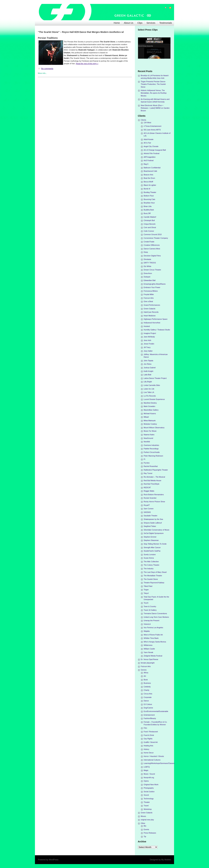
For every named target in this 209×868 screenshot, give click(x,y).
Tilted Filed (148, 586)
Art (145, 676)
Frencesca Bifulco (151, 291)
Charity (146, 690)
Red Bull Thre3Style (152, 484)
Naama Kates (149, 435)
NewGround (148, 438)
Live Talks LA (149, 392)
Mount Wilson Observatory (154, 428)
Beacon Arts (148, 175)
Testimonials (166, 23)
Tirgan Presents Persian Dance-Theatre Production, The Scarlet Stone (153, 84)
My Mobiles (166, 860)
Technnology (149, 799)
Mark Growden (149, 406)
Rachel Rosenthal (151, 466)
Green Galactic (150, 309)
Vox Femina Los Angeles (153, 628)
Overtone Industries (151, 445)
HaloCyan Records (151, 312)
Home (117, 23)
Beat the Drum (149, 178)
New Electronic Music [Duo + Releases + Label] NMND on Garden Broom (155, 108)
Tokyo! (146, 593)
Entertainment (149, 715)
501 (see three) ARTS (152, 130)
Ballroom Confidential (152, 168)
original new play (147, 820)
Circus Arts (148, 694)
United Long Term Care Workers (156, 617)
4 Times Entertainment (153, 126)
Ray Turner (148, 473)
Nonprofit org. (149, 777)
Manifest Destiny (150, 403)
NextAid (147, 442)
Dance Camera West (152, 249)
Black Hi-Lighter (150, 185)
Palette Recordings (151, 449)
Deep (146, 252)
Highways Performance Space (156, 319)
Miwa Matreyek (150, 421)
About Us (129, 23)
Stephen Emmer (150, 537)
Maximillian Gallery (151, 410)
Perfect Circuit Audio (152, 452)
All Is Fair (147, 143)
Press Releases (150, 833)
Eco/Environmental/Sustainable (156, 711)
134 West (147, 123)
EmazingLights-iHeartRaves (155, 284)
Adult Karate (149, 139)
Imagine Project (150, 333)
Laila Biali (147, 375)
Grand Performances (152, 305)
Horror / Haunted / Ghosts (154, 756)
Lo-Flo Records (150, 396)
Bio (145, 826)
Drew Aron (148, 273)
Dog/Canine (148, 708)
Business (147, 683)
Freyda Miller (149, 294)
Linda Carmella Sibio (152, 385)
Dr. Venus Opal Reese (149, 659)
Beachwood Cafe (150, 171)
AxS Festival (149, 160)
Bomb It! (147, 189)
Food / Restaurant (151, 732)
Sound (146, 795)
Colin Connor (149, 231)
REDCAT (147, 488)
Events (146, 829)
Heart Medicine (150, 316)
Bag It (146, 164)
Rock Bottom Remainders (154, 495)
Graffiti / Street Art (151, 742)
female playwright (148, 663)
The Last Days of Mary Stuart (155, 572)
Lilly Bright (148, 382)
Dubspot (147, 277)
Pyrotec (147, 463)
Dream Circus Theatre (152, 270)
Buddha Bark (149, 210)
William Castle (149, 649)
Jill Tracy (147, 347)
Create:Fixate (149, 242)
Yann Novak (148, 652)
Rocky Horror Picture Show (154, 502)
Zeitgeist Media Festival (153, 656)
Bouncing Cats (149, 199)
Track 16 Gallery (150, 610)
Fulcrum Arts (149, 298)
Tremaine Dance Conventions (155, 613)
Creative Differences (152, 245)
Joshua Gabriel (150, 368)
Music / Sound (149, 774)
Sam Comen (149, 509)
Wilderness (148, 645)
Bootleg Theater (150, 192)
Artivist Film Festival (152, 153)
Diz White (147, 266)
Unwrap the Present (151, 620)
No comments (47, 69)
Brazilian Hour (149, 203)
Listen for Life (149, 389)
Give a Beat (148, 301)
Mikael (146, 417)
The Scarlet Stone (151, 579)
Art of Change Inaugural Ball (155, 150)
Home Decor (149, 753)
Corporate (148, 697)
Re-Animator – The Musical (154, 477)
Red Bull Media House (152, 480)
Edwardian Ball (150, 280)
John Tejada (148, 361)
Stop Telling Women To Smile (155, 544)
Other (143, 823)
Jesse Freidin (149, 344)
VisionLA (147, 624)
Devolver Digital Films (152, 256)
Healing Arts (148, 746)
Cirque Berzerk (150, 224)
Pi (145, 459)
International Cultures (152, 760)
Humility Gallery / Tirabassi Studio (157, 330)
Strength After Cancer (152, 547)
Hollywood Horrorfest (152, 323)
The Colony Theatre (151, 565)
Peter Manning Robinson (153, 456)
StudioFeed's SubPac (152, 551)
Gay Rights (148, 739)
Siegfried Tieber (150, 526)
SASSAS (147, 512)
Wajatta (147, 631)
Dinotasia (147, 259)
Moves (143, 816)
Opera (146, 781)
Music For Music (150, 431)
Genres (144, 670)
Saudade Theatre (150, 516)
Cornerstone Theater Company (156, 238)
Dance (146, 701)
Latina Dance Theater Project (155, 378)
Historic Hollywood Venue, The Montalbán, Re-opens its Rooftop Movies (154, 93)
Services (151, 23)
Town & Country (150, 606)
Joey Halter (148, 351)
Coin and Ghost (150, 227)
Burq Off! (147, 213)
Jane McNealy (149, 337)
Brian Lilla (148, 206)
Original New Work (151, 785)
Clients (143, 120)
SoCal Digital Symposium (154, 533)
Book (146, 680)
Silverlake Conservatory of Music (157, 530)
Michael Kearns (150, 413)
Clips (140, 23)
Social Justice (149, 792)
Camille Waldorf (150, 217)
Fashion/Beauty (150, 718)
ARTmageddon (150, 157)
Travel (146, 806)
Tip (145, 836)
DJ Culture (148, 704)
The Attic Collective (151, 562)
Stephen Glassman (151, 540)
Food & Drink (149, 735)
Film (145, 728)
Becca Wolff (148, 182)
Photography (149, 788)
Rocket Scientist (150, 498)
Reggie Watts (149, 491)
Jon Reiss (148, 364)
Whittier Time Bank (151, 638)
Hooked (147, 326)
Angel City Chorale (151, 146)
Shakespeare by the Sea (153, 519)
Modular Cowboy (150, 424)
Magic (146, 770)
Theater (147, 802)
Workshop (148, 809)
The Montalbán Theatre (153, 576)
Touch (146, 603)
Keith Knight (148, 371)
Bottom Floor (149, 196)
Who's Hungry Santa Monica (155, 642)
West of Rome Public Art (153, 635)
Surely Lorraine (150, 554)
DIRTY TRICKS (150, 263)
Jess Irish (147, 340)
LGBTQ (147, 767)
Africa (146, 673)
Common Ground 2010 (153, 234)
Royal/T (147, 505)
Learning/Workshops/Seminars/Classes (159, 763)
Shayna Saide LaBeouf (153, 523)
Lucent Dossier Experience (154, 399)
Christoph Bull (149, 220)
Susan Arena (149, 558)
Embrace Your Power (152, 287)
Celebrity (147, 687)
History (146, 749)
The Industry (149, 569)
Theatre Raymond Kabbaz (154, 583)
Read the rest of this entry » (87, 64)
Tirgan (146, 590)
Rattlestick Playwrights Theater (156, 470)
